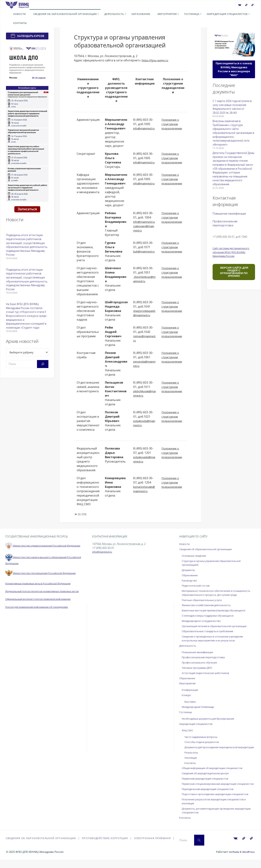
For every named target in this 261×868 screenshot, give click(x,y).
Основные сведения (195, 556)
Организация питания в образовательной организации (216, 626)
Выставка (190, 702)
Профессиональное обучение (201, 662)
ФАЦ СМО (188, 730)
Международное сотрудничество (203, 621)
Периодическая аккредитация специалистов (209, 797)
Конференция (190, 690)
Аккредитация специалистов (197, 724)
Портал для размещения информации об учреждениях (40, 615)
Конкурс (187, 695)
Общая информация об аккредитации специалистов (214, 772)
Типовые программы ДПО (198, 668)
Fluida (234, 860)
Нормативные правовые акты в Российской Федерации (40, 587)
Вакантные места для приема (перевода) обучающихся (216, 610)
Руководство (190, 580)
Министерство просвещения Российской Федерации (42, 577)
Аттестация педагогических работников (207, 673)
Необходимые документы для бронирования (210, 719)
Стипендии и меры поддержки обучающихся (209, 616)
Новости (185, 544)
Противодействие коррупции (105, 846)
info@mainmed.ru (103, 552)
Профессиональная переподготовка (205, 657)
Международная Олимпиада (199, 707)
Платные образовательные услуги (203, 600)
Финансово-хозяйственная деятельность (208, 605)
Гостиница (186, 712)
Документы (189, 570)
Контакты (190, 767)
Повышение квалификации (229, 214)
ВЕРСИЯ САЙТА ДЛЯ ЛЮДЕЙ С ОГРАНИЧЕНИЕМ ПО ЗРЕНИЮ (234, 272)
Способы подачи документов (203, 742)
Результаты (192, 756)
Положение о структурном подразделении (173, 124)
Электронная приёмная (153, 846)
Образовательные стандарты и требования (209, 631)
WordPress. (248, 860)
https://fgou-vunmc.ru (157, 60)
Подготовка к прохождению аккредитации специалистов (217, 802)
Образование (190, 575)
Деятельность (188, 646)
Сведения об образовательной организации (207, 549)
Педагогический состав (196, 586)
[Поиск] (43, 364)
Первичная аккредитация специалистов (207, 782)
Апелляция (191, 761)
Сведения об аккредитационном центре (207, 777)
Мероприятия (188, 683)
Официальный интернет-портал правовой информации (40, 607)
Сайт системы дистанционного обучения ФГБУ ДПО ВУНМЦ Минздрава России (232, 252)
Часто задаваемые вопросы (202, 737)
